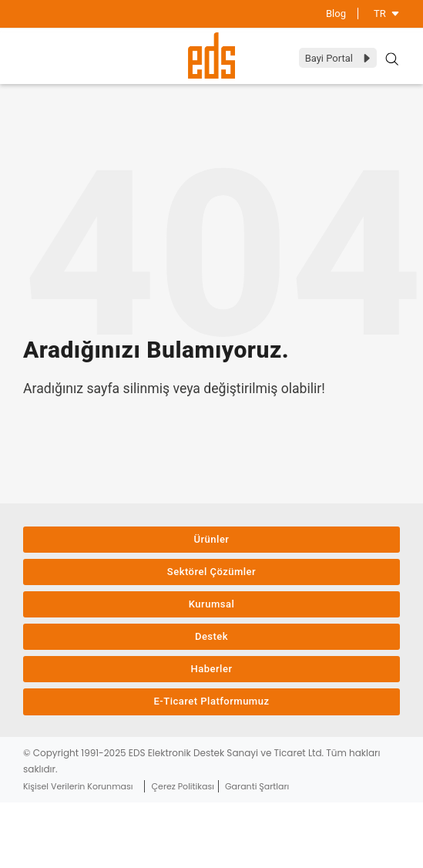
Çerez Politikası (183, 786)
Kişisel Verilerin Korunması (78, 786)
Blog (336, 13)
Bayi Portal (339, 58)
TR (387, 13)
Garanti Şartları (257, 786)
